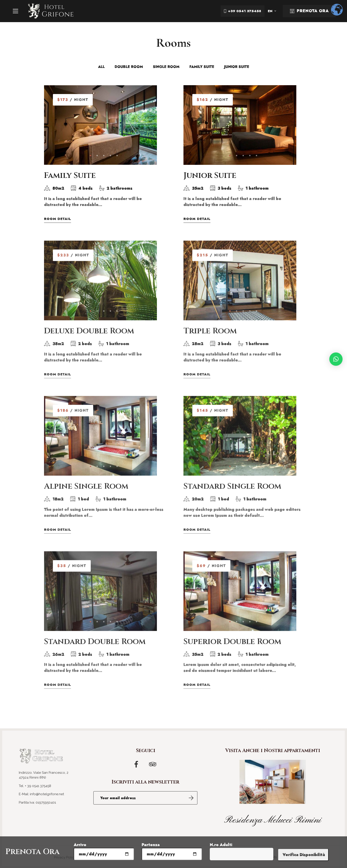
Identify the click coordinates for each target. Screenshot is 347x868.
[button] (336, 359)
